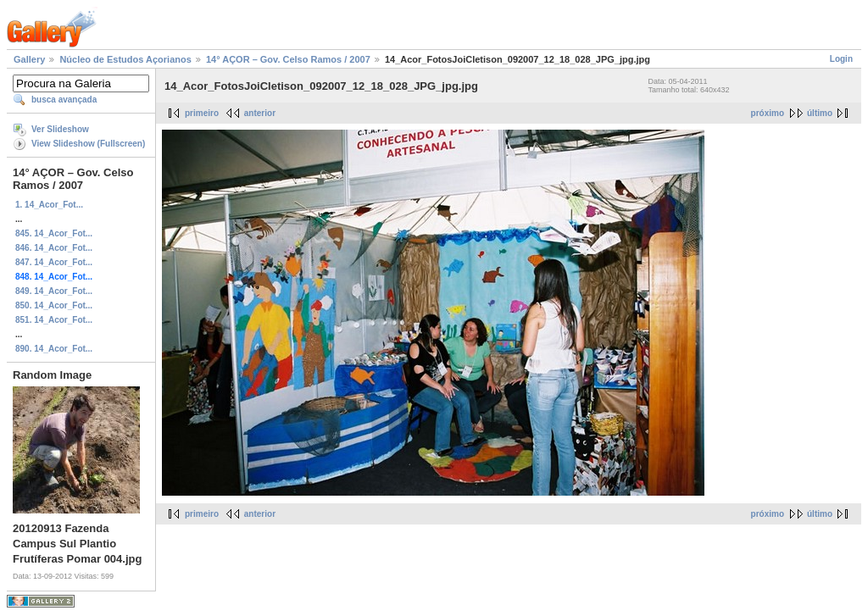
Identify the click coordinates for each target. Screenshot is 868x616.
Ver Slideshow (60, 129)
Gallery (29, 59)
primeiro (202, 113)
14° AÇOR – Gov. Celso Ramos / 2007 (288, 59)
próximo (768, 113)
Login (841, 59)
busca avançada (64, 100)
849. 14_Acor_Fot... (54, 291)
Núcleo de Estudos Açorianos (125, 59)
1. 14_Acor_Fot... (49, 205)
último (820, 113)
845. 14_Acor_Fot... (54, 233)
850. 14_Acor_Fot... (54, 305)
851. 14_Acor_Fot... (54, 320)
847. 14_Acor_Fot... (54, 262)
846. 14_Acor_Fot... (54, 248)
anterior (260, 113)
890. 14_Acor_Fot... (54, 349)
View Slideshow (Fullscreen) (88, 144)
